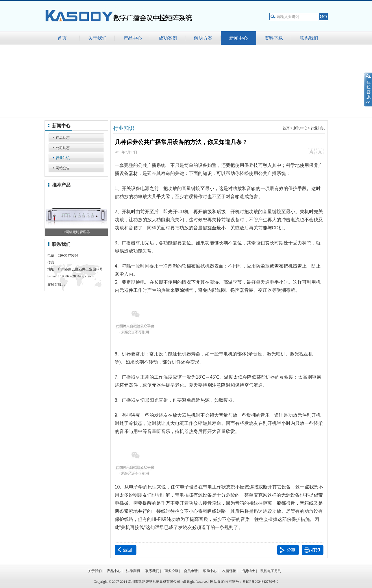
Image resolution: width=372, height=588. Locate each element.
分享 (288, 550)
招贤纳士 (248, 571)
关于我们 (95, 571)
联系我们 (152, 571)
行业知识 (63, 158)
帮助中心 (210, 571)
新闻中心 (300, 128)
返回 (126, 550)
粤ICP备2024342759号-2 (261, 582)
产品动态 (63, 138)
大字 (311, 152)
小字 (320, 152)
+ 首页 (285, 128)
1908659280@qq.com (76, 276)
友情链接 (229, 571)
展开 (368, 89)
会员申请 (191, 571)
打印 (313, 550)
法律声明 (133, 571)
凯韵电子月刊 (271, 571)
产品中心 (114, 571)
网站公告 (63, 168)
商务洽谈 (171, 571)
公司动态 (63, 148)
